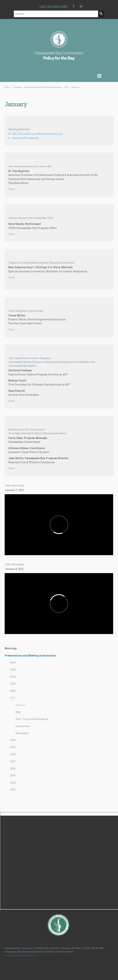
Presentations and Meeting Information (43, 87)
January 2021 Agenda (25, 138)
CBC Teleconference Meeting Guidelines (37, 134)
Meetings (17, 87)
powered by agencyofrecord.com (21, 955)
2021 (66, 87)
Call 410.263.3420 (53, 6)
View (11, 189)
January (75, 87)
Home (7, 87)
